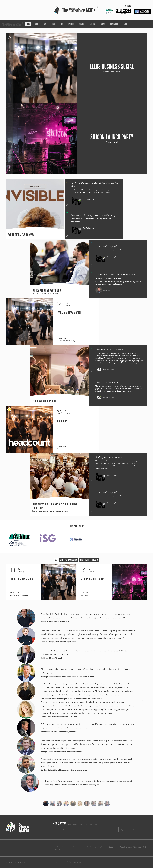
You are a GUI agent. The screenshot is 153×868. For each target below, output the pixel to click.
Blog (64, 24)
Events (52, 24)
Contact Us (57, 850)
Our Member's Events (71, 560)
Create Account (105, 24)
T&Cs (111, 847)
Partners (71, 24)
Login (114, 24)
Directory (79, 24)
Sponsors (128, 6)
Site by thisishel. (78, 862)
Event (61, 560)
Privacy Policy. (66, 862)
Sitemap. (56, 862)
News (58, 24)
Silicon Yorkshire (85, 560)
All (56, 560)
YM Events (95, 560)
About (45, 24)
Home (39, 24)
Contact (96, 24)
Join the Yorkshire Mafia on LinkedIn (133, 847)
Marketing (88, 24)
